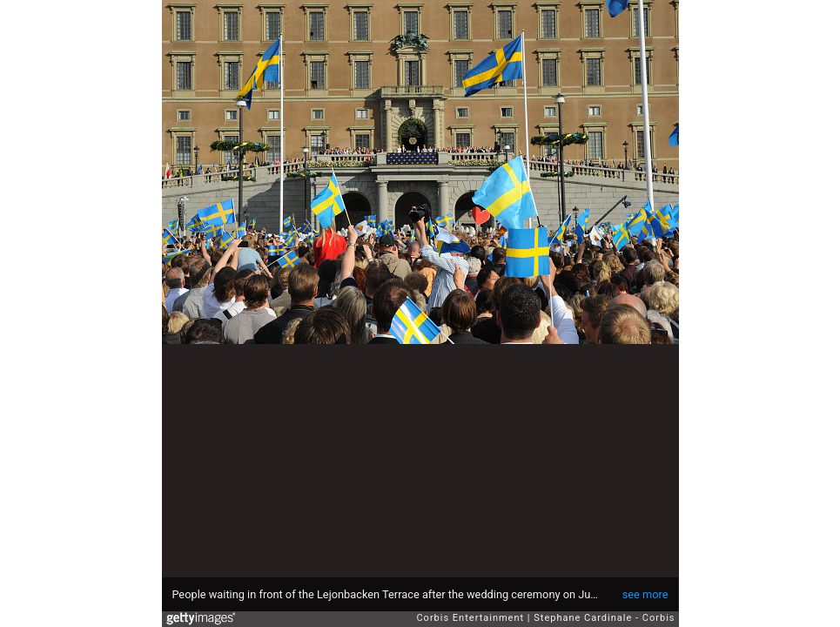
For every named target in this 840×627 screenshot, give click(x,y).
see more (645, 594)
